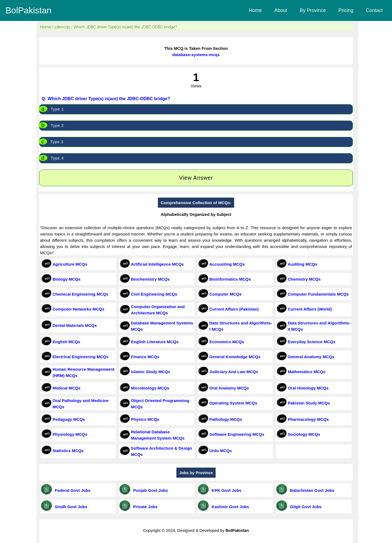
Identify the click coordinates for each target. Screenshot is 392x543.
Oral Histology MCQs (308, 388)
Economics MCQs (227, 342)
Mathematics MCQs (307, 372)
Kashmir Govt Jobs (229, 507)
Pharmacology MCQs (308, 419)
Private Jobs (144, 507)
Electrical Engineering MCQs (80, 357)
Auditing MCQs (302, 264)
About (281, 10)
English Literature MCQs (155, 342)
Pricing (346, 10)
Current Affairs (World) (310, 309)
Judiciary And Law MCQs (234, 372)
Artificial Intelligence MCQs (157, 264)
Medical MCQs (67, 388)
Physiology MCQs (70, 434)
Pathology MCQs (226, 419)
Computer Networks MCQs (78, 309)
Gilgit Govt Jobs (305, 507)
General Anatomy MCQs (311, 357)
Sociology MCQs (304, 434)
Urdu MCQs (221, 451)
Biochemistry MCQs (150, 279)
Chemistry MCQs (304, 279)
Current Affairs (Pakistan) (234, 309)
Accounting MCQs (227, 264)
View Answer (196, 178)
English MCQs (66, 342)
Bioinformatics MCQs (230, 279)
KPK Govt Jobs (225, 490)
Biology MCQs (67, 279)
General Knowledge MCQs (235, 357)
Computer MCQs (225, 294)
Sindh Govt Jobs (70, 507)
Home (255, 10)
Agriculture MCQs (70, 264)
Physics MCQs (145, 419)
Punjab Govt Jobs (149, 490)
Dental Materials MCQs (75, 325)
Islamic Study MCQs (151, 372)
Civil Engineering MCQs (154, 294)
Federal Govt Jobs (71, 490)
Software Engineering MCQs (237, 434)
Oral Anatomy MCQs (229, 388)
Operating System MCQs (233, 403)
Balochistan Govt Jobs (311, 490)
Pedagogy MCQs (69, 419)
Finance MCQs (145, 357)
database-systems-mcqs (196, 55)
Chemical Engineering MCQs (80, 294)
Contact (374, 10)
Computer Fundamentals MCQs (318, 294)
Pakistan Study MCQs (309, 403)
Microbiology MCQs (150, 388)
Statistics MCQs (68, 451)
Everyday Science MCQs (312, 342)
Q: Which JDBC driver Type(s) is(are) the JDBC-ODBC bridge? (106, 99)
